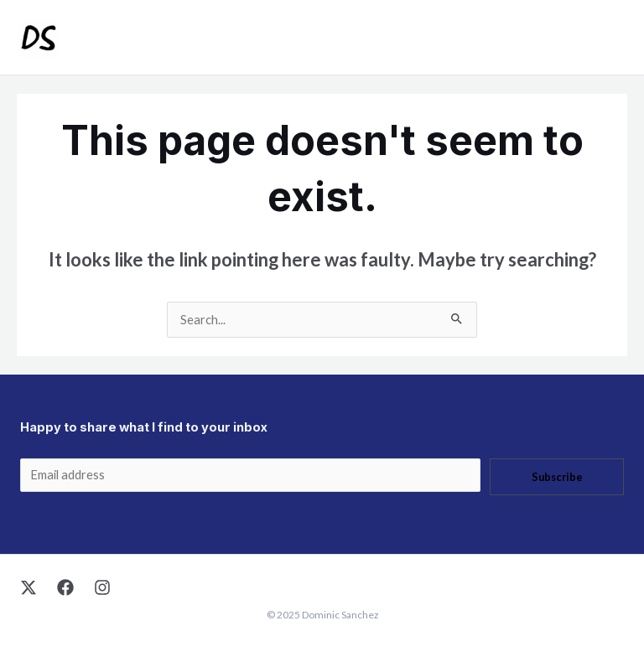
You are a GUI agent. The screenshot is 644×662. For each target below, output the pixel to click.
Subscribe (557, 477)
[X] (29, 587)
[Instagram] (102, 587)
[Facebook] (65, 587)
